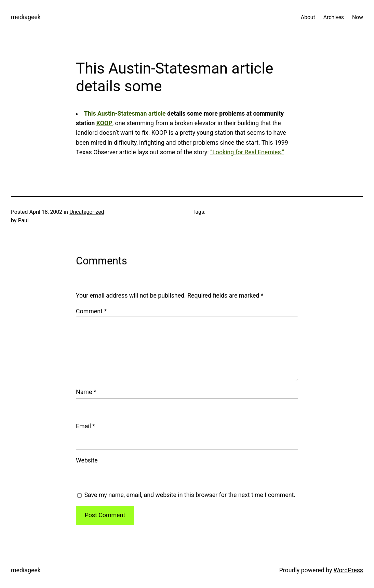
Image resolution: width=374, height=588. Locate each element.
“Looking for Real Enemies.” (247, 152)
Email (85, 426)
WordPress (348, 570)
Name (86, 392)
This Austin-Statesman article (125, 114)
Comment (91, 311)
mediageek (26, 17)
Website (87, 460)
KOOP (104, 123)
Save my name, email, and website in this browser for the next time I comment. (190, 495)
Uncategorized (87, 212)
